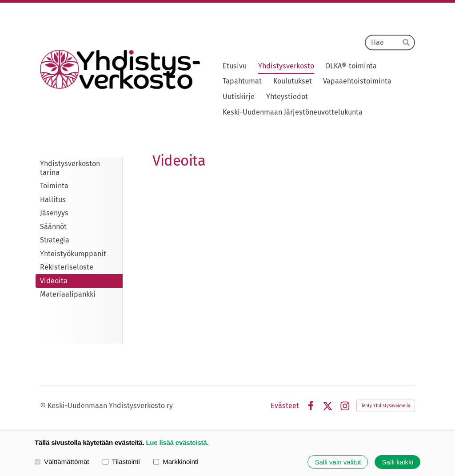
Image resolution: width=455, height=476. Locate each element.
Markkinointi (176, 462)
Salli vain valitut (338, 462)
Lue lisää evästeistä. (177, 442)
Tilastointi (121, 462)
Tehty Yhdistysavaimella (386, 406)
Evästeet (285, 406)
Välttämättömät (62, 462)
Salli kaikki (398, 462)
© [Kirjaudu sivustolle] (44, 406)
